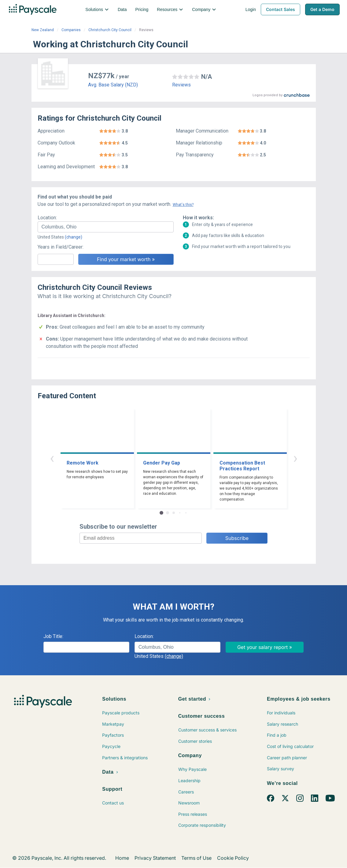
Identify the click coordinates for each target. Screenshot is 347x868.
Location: (47, 218)
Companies (71, 30)
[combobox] (106, 227)
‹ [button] (52, 458)
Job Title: (53, 636)
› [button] (295, 458)
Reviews (181, 85)
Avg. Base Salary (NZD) (113, 85)
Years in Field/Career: (61, 247)
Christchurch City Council (110, 30)
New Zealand (43, 30)
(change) (74, 237)
